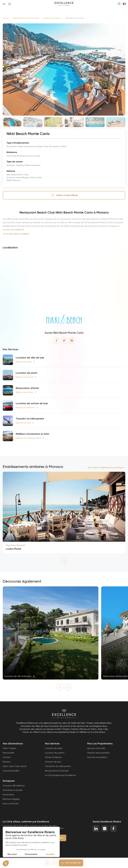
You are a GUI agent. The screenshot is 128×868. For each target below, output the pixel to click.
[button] (7, 69)
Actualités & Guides (13, 790)
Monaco (7, 762)
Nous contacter (11, 804)
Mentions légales (11, 799)
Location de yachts (55, 753)
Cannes (7, 757)
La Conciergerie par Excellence (60, 775)
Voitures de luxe (53, 762)
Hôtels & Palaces (53, 757)
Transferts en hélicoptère (58, 766)
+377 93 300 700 (71, 863)
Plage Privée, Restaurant (16, 545)
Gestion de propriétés (98, 753)
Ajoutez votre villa (96, 748)
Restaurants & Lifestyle (57, 771)
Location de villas (54, 748)
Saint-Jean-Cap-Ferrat (15, 766)
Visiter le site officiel (64, 195)
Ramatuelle (8, 753)
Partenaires (8, 795)
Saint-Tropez (9, 748)
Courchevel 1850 (11, 771)
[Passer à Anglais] (124, 4)
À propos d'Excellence (14, 786)
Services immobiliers (97, 757)
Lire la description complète (16, 234)
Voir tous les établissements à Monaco (106, 468)
